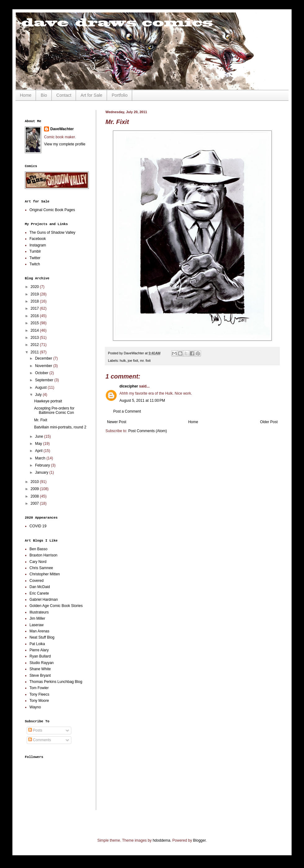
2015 (35, 323)
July (39, 395)
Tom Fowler (39, 688)
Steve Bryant (40, 675)
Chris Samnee (41, 568)
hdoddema (161, 840)
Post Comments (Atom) (148, 431)
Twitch (35, 264)
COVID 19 (38, 526)
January (42, 472)
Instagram (38, 245)
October (42, 373)
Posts (35, 730)
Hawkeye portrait (48, 401)
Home (26, 95)
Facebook (38, 239)
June (40, 436)
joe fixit (133, 361)
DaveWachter (62, 129)
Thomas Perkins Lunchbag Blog (56, 682)
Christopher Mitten (45, 574)
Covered (36, 581)
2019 (35, 294)
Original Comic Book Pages (52, 210)
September (45, 380)
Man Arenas (39, 631)
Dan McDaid (40, 587)
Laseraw (36, 625)
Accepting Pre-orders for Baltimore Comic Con (54, 410)
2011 (35, 352)
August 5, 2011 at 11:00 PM (142, 401)
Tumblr (35, 251)
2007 (35, 503)
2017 (35, 308)
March (41, 458)
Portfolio (120, 95)
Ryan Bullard (40, 656)
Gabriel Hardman (44, 600)
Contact (64, 95)
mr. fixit (145, 361)
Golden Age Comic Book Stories (56, 606)
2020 (35, 287)
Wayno (35, 707)
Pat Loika (37, 644)
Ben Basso (38, 549)
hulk (123, 361)
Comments (40, 740)
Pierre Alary (39, 650)
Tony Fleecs (39, 694)
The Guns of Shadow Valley (52, 232)
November (44, 366)
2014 (35, 330)
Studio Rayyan (42, 663)
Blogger (199, 840)
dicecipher (129, 386)
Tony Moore (39, 701)
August (41, 387)
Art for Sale (92, 95)
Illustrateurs (39, 612)
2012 (35, 345)
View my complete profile (65, 144)
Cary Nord (38, 562)
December (44, 358)
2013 (35, 338)
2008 (35, 496)
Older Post (269, 422)
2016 (35, 316)
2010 (35, 482)
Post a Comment (127, 411)
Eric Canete (39, 593)
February (43, 465)
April (39, 451)
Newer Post (117, 422)
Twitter (35, 258)
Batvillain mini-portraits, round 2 (60, 427)
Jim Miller (37, 618)
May (39, 444)
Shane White (40, 669)
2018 (35, 301)
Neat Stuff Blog (42, 637)
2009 (35, 489)
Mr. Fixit (41, 420)
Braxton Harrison (43, 555)
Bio (44, 95)
